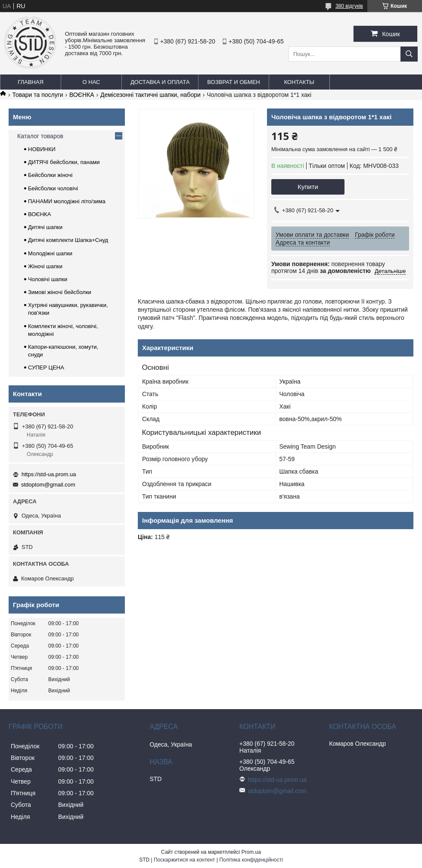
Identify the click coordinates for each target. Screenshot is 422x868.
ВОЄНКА (82, 95)
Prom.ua (251, 852)
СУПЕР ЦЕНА (46, 367)
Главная (31, 82)
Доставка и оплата (160, 82)
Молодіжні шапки (50, 253)
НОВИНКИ (42, 149)
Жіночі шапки (45, 266)
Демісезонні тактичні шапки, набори (150, 95)
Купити (308, 187)
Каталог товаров (40, 136)
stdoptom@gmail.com (48, 485)
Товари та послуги (37, 95)
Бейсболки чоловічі (53, 188)
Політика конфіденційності (251, 860)
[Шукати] (409, 54)
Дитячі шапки (45, 227)
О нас (92, 82)
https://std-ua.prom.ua (49, 474)
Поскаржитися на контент (184, 860)
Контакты (299, 82)
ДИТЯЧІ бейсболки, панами (64, 162)
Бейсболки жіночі (50, 175)
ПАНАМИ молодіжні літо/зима (67, 201)
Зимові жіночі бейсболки (60, 292)
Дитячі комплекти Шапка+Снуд (68, 240)
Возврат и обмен (233, 82)
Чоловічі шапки (48, 279)
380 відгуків (349, 6)
